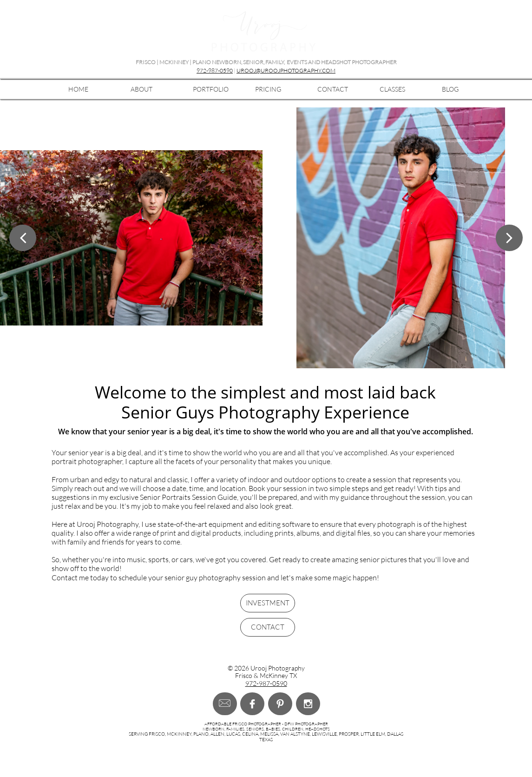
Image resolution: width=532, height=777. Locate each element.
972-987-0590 (215, 70)
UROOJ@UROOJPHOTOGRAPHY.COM (286, 70)
